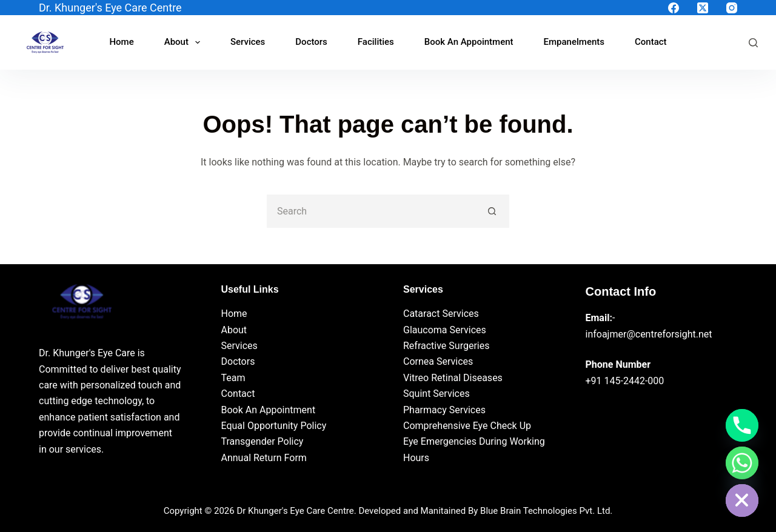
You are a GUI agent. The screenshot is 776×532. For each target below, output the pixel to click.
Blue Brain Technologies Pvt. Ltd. (546, 511)
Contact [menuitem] (651, 42)
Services (239, 346)
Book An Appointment (269, 410)
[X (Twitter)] (703, 8)
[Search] (753, 43)
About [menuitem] (185, 42)
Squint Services (436, 394)
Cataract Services (441, 314)
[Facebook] (674, 8)
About (234, 330)
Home (234, 314)
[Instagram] (732, 8)
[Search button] (493, 211)
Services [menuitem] (248, 42)
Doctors (238, 361)
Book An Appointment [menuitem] (469, 42)
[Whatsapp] (742, 463)
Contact (238, 394)
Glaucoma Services (445, 330)
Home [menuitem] (121, 42)
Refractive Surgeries (446, 346)
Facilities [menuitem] (376, 42)
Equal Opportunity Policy (274, 426)
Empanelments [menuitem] (574, 42)
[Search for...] (371, 211)
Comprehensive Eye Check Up (467, 426)
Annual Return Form (264, 458)
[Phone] (742, 425)
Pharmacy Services (444, 410)
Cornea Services (438, 361)
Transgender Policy (263, 441)
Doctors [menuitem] (311, 42)
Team (233, 378)
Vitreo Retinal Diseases (453, 378)
